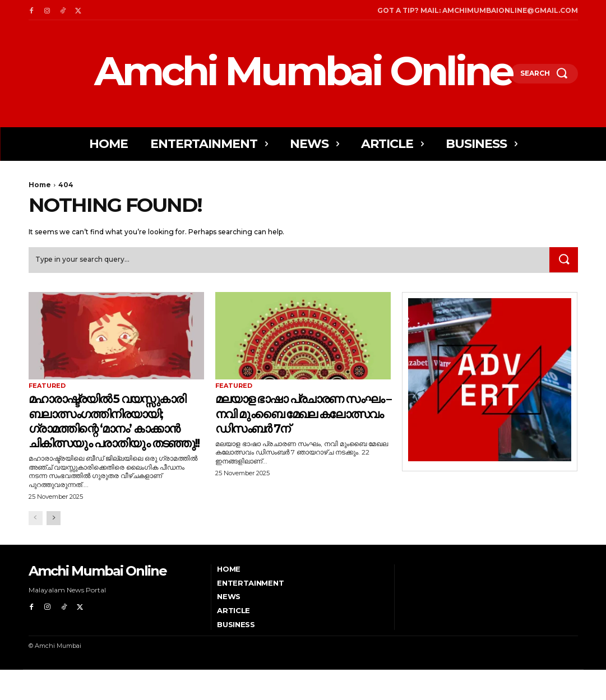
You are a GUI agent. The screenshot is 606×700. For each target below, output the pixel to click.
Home (40, 185)
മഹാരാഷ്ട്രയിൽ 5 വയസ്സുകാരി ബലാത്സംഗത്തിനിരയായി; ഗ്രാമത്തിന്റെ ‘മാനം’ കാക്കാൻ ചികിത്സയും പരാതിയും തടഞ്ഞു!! (115, 436)
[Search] (563, 260)
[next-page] (54, 548)
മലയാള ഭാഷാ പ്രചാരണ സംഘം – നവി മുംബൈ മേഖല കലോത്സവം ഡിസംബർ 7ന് (302, 414)
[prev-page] (36, 548)
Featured (47, 387)
